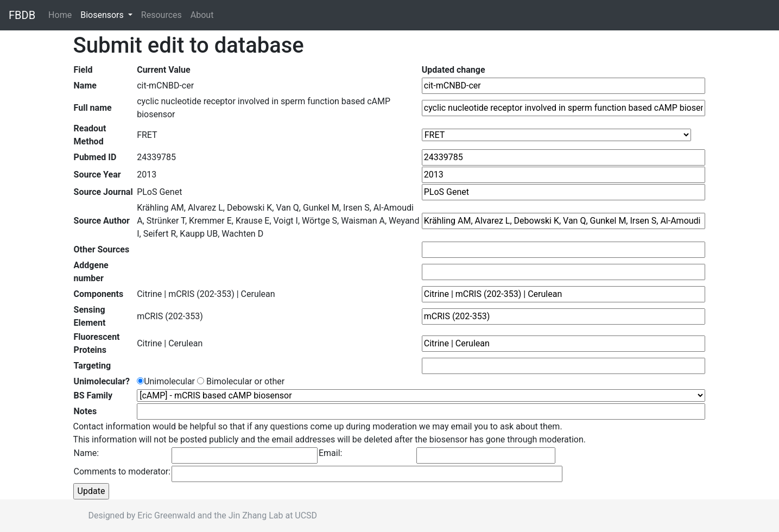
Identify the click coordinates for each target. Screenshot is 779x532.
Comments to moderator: (122, 471)
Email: (330, 453)
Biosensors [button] (103, 15)
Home (62, 14)
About (202, 15)
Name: (87, 453)
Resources (161, 15)
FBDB (22, 15)
